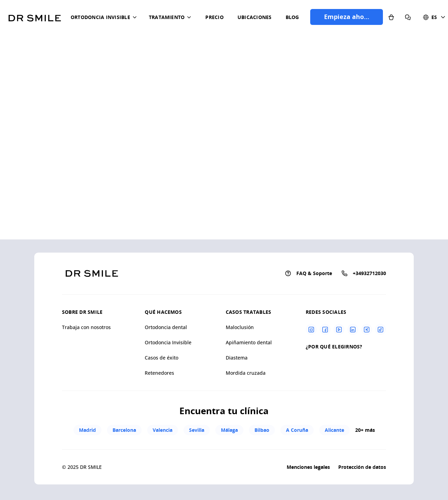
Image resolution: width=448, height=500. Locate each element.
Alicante (334, 430)
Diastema (237, 358)
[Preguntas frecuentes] (408, 17)
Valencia (163, 430)
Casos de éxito (162, 358)
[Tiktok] (380, 329)
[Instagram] (311, 329)
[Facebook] (325, 329)
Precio (214, 17)
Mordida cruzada (246, 373)
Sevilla (197, 430)
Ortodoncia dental (166, 327)
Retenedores (159, 373)
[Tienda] (391, 17)
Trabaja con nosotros (86, 327)
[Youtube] (339, 329)
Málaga (229, 430)
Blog (292, 17)
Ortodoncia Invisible (168, 342)
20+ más (365, 430)
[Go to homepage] (35, 16)
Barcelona (124, 430)
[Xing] (367, 329)
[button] (105, 17)
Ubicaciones (255, 17)
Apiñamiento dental (249, 342)
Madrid (87, 430)
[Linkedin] (353, 329)
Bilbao (262, 430)
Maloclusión (240, 327)
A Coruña (297, 430)
